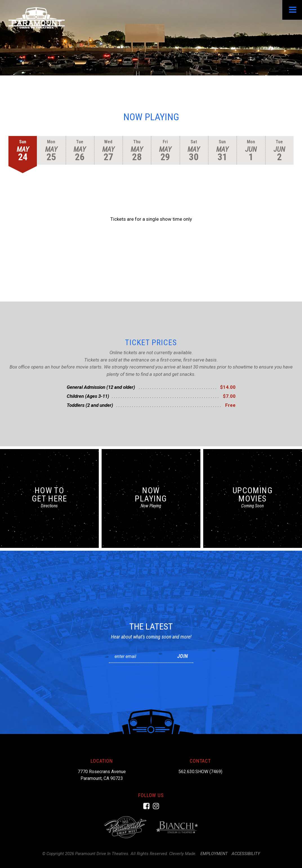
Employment (214, 854)
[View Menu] (292, 10)
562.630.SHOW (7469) (200, 772)
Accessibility (246, 854)
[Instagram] (156, 806)
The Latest (151, 626)
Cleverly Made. (183, 854)
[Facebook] (146, 806)
